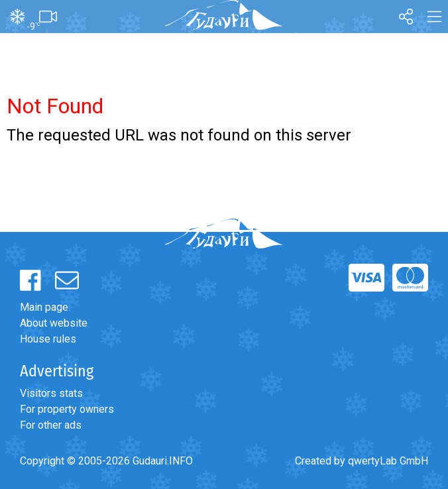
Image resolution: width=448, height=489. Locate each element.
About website (54, 323)
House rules (48, 339)
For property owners (67, 409)
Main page (44, 307)
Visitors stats (51, 393)
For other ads (51, 425)
